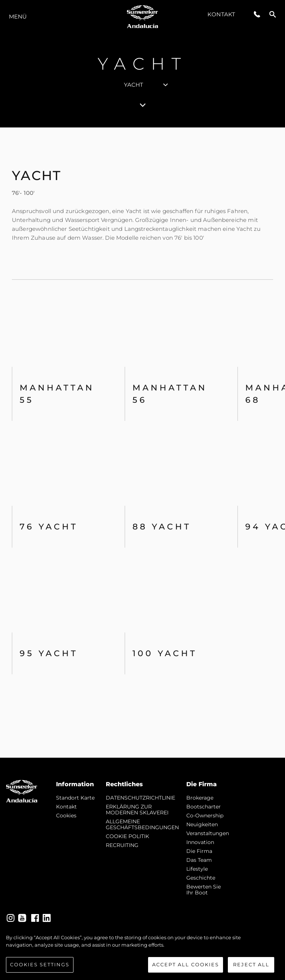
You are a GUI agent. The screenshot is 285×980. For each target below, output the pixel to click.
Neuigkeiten (202, 824)
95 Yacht (49, 653)
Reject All (251, 965)
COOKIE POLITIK (127, 836)
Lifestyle (197, 869)
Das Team (199, 860)
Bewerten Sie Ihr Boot (204, 890)
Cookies (66, 815)
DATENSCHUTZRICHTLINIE (140, 798)
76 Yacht (49, 527)
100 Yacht (165, 653)
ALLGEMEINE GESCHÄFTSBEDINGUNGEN (142, 824)
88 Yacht (162, 527)
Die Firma (199, 851)
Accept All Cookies (186, 965)
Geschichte (201, 878)
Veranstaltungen (208, 833)
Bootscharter (204, 807)
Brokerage (200, 798)
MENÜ (18, 16)
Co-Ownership (205, 815)
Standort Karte (75, 798)
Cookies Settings (40, 965)
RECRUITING (122, 845)
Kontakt (221, 14)
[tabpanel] (142, 443)
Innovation (200, 842)
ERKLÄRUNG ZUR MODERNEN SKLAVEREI (137, 810)
